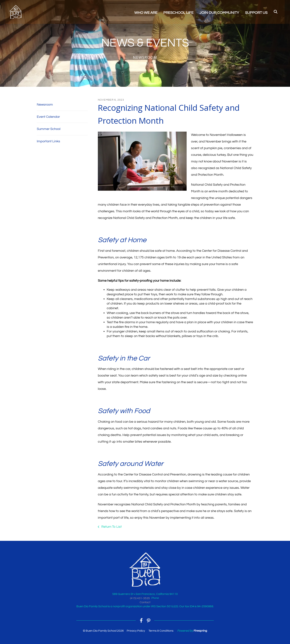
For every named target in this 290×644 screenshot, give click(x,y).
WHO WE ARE (146, 13)
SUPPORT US (256, 13)
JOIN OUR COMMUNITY (219, 13)
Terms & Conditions (161, 631)
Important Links (48, 141)
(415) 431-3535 (140, 598)
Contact (145, 602)
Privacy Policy (136, 631)
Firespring (200, 631)
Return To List (111, 527)
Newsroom (45, 105)
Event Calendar (48, 117)
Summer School (49, 129)
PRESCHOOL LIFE (178, 13)
